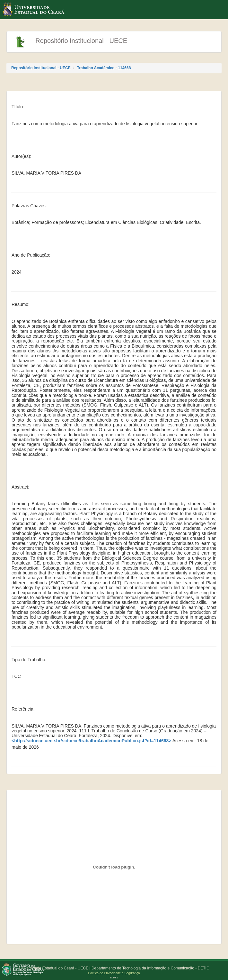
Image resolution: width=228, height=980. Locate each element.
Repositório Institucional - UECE (41, 68)
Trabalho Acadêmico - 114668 (104, 68)
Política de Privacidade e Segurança (114, 973)
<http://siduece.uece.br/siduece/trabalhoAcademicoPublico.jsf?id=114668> (92, 741)
